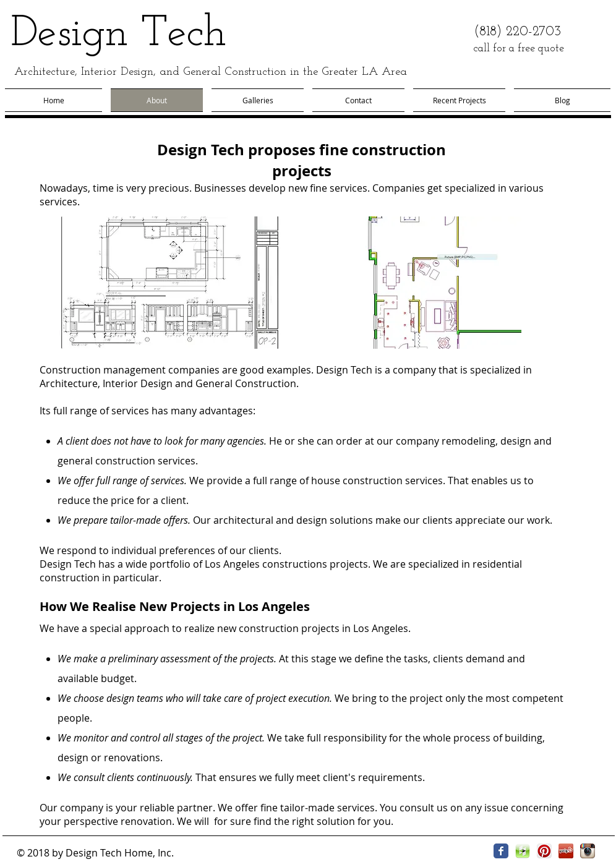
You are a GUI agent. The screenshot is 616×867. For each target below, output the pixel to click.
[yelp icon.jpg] (566, 851)
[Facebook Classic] (501, 851)
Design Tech (118, 34)
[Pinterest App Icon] (544, 851)
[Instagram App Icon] (588, 851)
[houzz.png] (523, 851)
